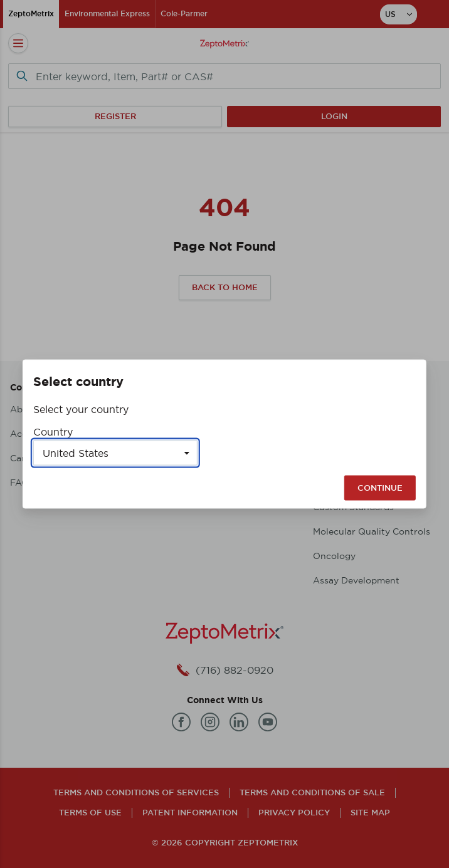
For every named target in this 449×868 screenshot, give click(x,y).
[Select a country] (115, 453)
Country (53, 432)
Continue (380, 488)
